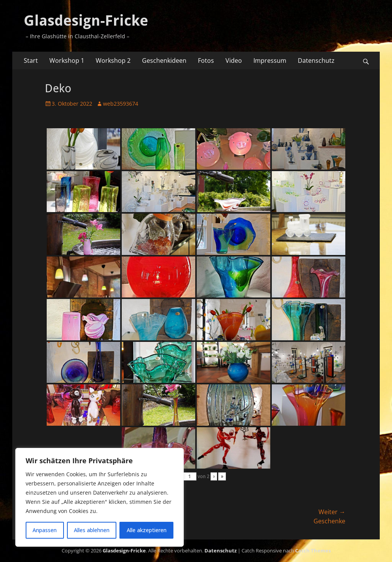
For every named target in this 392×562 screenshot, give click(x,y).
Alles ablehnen (92, 530)
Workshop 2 (113, 60)
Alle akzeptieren (147, 530)
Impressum (270, 60)
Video (234, 60)
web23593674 (121, 104)
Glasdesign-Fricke (86, 21)
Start (31, 60)
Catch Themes (313, 551)
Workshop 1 (67, 60)
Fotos (206, 60)
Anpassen (45, 530)
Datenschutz (316, 60)
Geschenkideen (164, 60)
